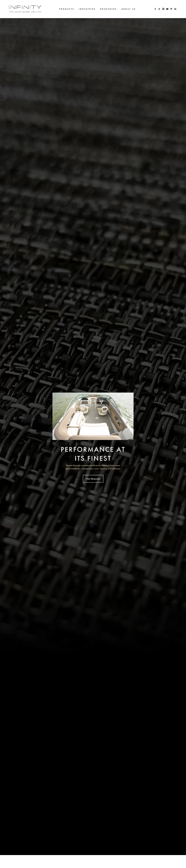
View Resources (93, 486)
